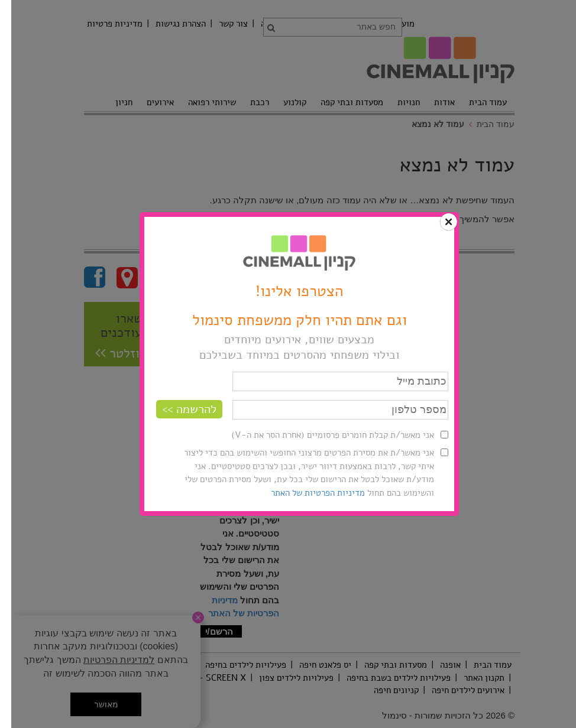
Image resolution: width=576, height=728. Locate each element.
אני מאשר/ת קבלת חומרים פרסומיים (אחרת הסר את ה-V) (321, 435)
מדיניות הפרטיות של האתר (307, 493)
